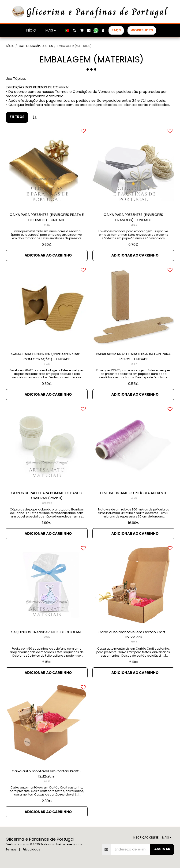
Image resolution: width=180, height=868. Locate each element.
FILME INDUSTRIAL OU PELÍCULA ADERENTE (133, 493)
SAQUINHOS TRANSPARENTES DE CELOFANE (47, 632)
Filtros (17, 117)
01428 (47, 225)
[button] (75, 30)
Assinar (162, 849)
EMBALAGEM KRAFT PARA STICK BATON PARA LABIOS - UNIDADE (133, 356)
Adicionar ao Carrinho (48, 255)
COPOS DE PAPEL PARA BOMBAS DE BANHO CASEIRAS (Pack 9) (47, 495)
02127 (134, 364)
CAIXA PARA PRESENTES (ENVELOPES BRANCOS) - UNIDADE (133, 217)
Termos (11, 849)
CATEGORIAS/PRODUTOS (36, 46)
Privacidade (31, 849)
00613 (134, 498)
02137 (47, 781)
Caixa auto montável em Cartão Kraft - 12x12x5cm (133, 635)
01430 (47, 364)
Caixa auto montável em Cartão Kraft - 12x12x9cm (47, 774)
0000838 (47, 503)
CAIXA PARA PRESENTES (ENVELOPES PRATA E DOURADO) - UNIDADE (47, 217)
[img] (133, 167)
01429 (134, 225)
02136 (134, 642)
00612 (47, 637)
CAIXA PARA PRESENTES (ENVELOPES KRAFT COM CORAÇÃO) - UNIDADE (47, 356)
